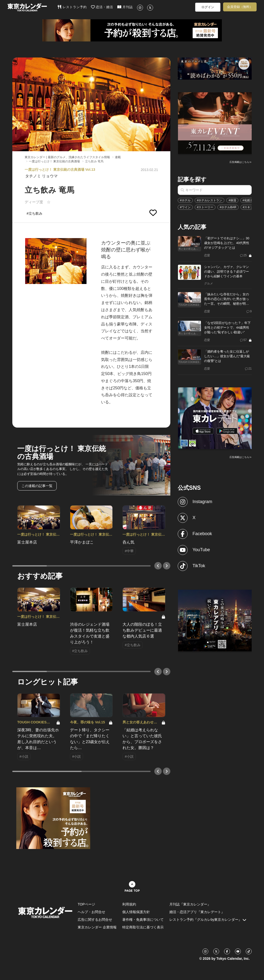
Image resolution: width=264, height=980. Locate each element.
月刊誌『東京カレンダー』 (190, 904)
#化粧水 (248, 200)
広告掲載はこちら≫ (241, 162)
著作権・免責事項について (143, 920)
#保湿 (232, 200)
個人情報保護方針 (136, 912)
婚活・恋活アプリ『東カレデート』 (197, 912)
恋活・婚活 (102, 7)
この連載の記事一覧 (37, 486)
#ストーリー (205, 207)
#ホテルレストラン (210, 200)
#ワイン (185, 207)
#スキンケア (251, 207)
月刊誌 (125, 7)
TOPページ (86, 904)
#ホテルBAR (228, 207)
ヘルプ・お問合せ (91, 912)
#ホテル (185, 200)
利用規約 (129, 904)
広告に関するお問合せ (95, 920)
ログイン (208, 7)
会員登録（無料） (240, 7)
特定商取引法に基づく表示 (143, 927)
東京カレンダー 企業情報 (97, 927)
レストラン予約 (72, 7)
